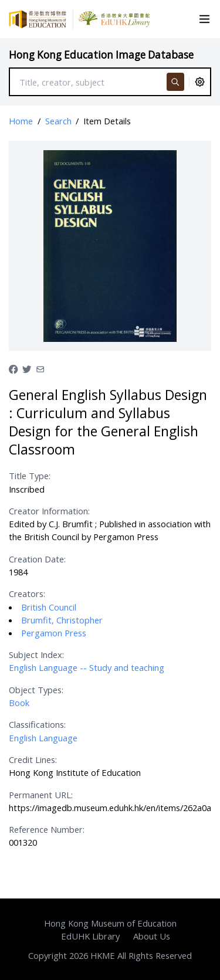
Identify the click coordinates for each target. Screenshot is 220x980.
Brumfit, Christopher (62, 620)
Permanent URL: (41, 795)
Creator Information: (49, 511)
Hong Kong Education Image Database (101, 55)
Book (19, 703)
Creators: (27, 594)
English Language (43, 738)
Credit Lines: (33, 759)
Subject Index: (36, 655)
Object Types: (36, 690)
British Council (49, 607)
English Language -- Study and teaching (87, 667)
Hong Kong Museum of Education (110, 923)
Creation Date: (37, 559)
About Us (152, 936)
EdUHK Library (90, 936)
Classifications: (37, 724)
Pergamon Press (54, 633)
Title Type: (30, 476)
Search (58, 121)
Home (21, 121)
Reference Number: (47, 829)
